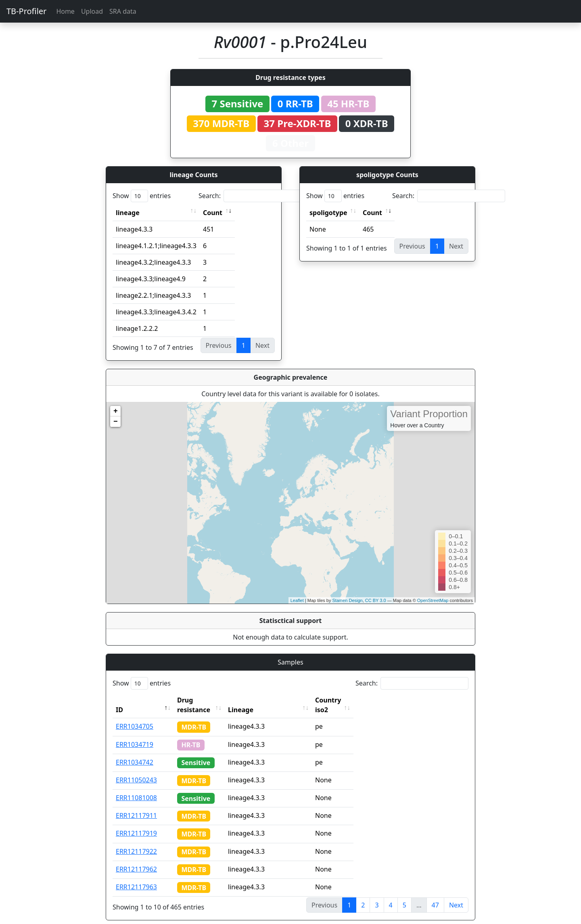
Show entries (142, 196)
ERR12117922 (136, 842)
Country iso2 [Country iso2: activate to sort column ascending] (351, 700)
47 (435, 895)
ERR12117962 (136, 859)
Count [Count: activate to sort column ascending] (213, 213)
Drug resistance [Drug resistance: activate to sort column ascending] (203, 700)
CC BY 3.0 (376, 600)
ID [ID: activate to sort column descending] (119, 700)
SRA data (123, 11)
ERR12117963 (136, 877)
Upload (92, 11)
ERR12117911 (136, 806)
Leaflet (297, 600)
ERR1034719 (135, 735)
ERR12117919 (136, 824)
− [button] (116, 422)
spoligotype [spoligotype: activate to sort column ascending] (328, 213)
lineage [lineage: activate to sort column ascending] (128, 213)
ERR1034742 (135, 753)
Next (456, 895)
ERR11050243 (136, 770)
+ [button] (116, 411)
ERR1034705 (135, 717)
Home (65, 11)
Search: (255, 196)
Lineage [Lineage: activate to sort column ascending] (256, 700)
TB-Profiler (26, 11)
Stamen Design (347, 600)
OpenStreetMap (433, 600)
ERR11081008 (136, 788)
